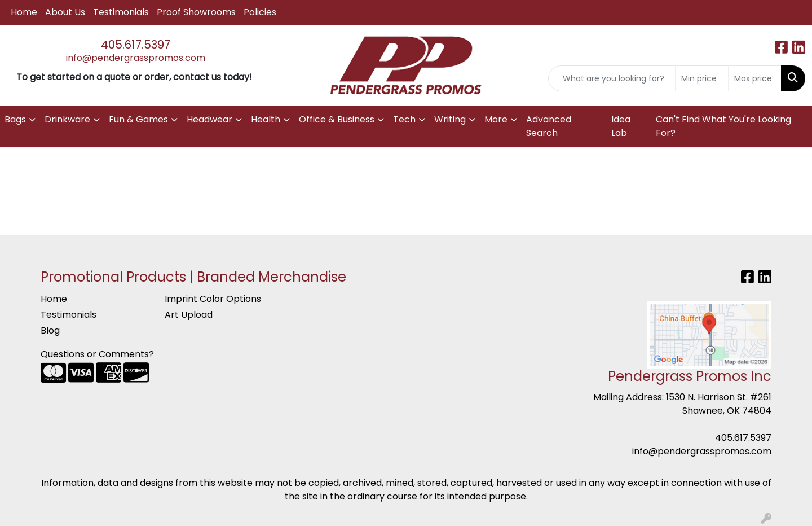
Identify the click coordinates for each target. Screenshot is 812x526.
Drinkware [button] (67, 119)
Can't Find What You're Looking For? (723, 126)
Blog (50, 330)
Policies (260, 12)
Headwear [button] (209, 119)
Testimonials (121, 12)
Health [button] (266, 119)
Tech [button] (404, 119)
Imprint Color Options (213, 299)
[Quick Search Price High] (755, 78)
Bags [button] (15, 119)
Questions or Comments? (97, 354)
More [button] (496, 119)
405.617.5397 (136, 45)
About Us (65, 12)
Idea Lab (621, 126)
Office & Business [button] (337, 119)
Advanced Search (549, 126)
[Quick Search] (612, 78)
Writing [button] (450, 119)
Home (24, 12)
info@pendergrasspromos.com (136, 58)
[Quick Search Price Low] (702, 78)
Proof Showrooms (196, 12)
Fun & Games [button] (138, 119)
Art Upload (189, 315)
